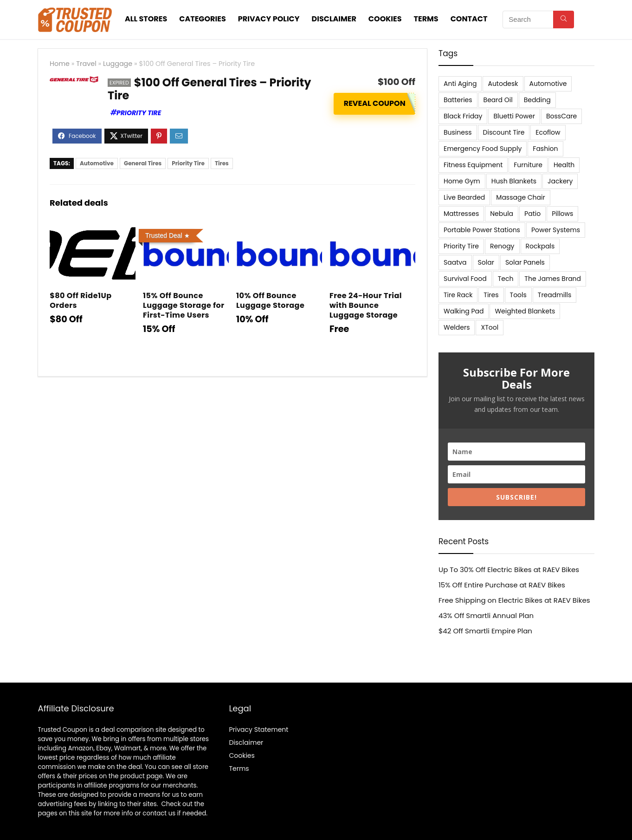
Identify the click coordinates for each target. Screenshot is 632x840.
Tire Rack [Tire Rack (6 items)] (458, 295)
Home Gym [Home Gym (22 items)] (462, 181)
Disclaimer (334, 19)
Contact (469, 19)
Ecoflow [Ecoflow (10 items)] (548, 132)
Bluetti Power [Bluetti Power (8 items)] (514, 116)
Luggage (118, 64)
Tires (222, 163)
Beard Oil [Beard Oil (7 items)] (498, 100)
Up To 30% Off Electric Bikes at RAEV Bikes (509, 570)
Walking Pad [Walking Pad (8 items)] (464, 311)
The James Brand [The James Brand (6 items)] (553, 279)
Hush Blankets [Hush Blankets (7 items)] (514, 181)
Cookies (385, 19)
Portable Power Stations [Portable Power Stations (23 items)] (482, 230)
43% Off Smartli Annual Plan (486, 615)
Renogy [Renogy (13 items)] (502, 246)
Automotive (97, 163)
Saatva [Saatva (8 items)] (455, 262)
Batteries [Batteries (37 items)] (458, 100)
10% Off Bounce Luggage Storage (270, 300)
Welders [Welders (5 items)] (457, 327)
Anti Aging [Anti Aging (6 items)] (460, 84)
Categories (203, 19)
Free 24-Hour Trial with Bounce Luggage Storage (366, 305)
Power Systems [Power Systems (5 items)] (556, 230)
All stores (146, 19)
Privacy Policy (269, 19)
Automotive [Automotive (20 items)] (548, 84)
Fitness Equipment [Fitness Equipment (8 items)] (473, 165)
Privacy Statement (258, 729)
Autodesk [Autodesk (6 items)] (503, 84)
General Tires (143, 163)
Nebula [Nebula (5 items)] (502, 214)
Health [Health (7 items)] (564, 165)
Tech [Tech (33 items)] (506, 279)
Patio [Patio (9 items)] (532, 214)
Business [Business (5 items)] (458, 132)
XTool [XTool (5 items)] (490, 327)
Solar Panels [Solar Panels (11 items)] (525, 262)
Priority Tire (139, 113)
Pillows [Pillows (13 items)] (562, 214)
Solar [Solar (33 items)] (486, 262)
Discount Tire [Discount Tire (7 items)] (504, 132)
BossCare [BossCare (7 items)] (561, 116)
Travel (86, 64)
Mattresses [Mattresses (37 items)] (461, 214)
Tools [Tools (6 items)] (518, 295)
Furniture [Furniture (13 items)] (528, 165)
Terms (426, 19)
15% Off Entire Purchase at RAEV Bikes (502, 585)
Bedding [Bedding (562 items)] (537, 100)
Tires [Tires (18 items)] (491, 295)
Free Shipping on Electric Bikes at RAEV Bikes (514, 600)
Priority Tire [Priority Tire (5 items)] (461, 246)
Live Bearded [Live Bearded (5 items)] (464, 197)
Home (60, 64)
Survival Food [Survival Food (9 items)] (465, 279)
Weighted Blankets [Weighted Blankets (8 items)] (525, 311)
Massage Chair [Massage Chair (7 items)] (520, 197)
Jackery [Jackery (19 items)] (560, 181)
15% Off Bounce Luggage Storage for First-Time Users (184, 305)
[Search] (564, 20)
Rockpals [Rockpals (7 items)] (540, 246)
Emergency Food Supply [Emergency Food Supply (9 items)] (483, 149)
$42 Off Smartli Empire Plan (485, 631)
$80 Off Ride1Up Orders (81, 300)
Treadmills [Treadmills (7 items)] (555, 295)
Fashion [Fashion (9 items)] (545, 149)
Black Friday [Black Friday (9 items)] (463, 116)
